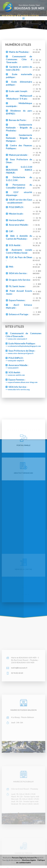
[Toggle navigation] (23, 18)
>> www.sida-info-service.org (18, 389)
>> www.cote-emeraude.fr (16, 339)
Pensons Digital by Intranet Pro (25, 858)
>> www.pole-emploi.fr (15, 361)
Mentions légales (29, 860)
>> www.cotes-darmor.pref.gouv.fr (20, 353)
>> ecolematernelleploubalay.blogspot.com (23, 346)
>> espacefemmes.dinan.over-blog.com (22, 382)
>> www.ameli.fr (12, 368)
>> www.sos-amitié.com (15, 375)
